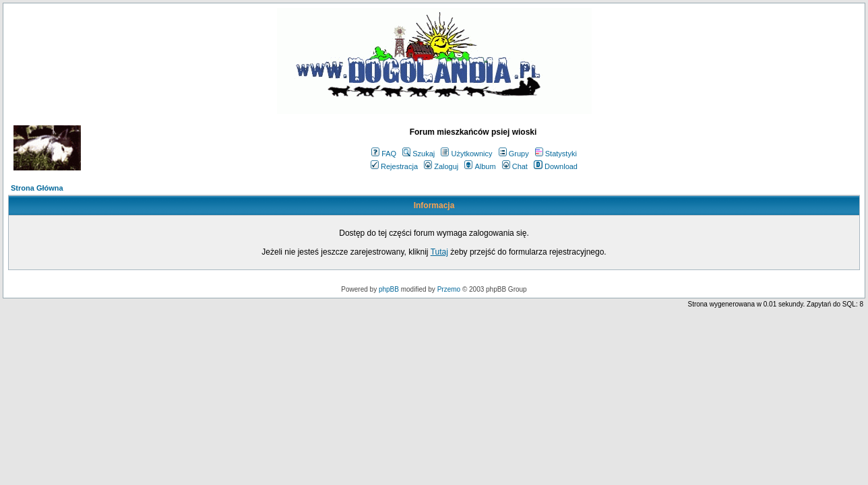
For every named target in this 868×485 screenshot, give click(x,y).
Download (556, 166)
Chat (515, 166)
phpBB (389, 289)
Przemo (449, 289)
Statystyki (556, 154)
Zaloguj (441, 166)
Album (480, 166)
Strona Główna (37, 188)
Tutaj (439, 252)
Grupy (514, 154)
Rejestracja (394, 166)
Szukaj (418, 154)
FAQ (384, 154)
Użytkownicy (466, 154)
